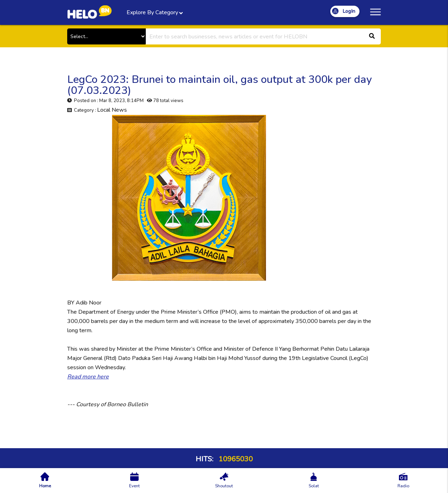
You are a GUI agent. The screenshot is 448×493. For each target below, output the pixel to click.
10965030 (235, 459)
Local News (112, 110)
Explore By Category (154, 13)
